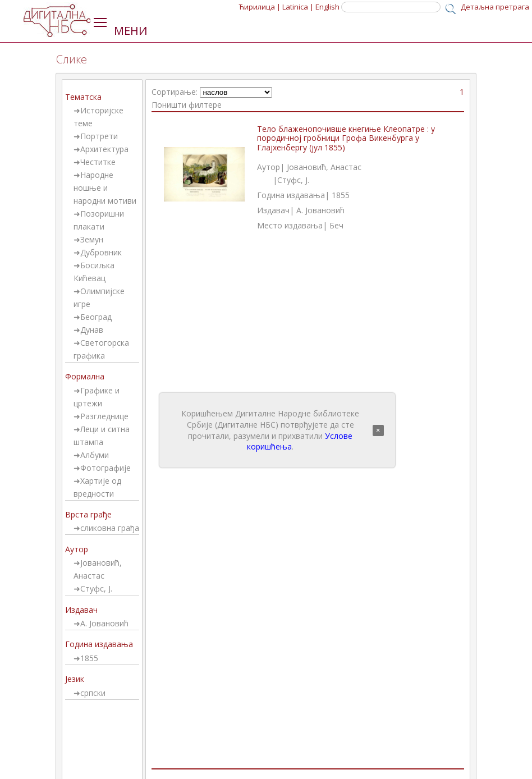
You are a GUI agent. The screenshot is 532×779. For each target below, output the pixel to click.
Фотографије (106, 468)
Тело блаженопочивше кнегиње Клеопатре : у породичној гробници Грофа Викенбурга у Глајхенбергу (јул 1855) (346, 138)
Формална (85, 376)
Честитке (98, 162)
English (327, 7)
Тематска (83, 97)
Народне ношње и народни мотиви (105, 188)
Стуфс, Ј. (96, 588)
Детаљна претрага (495, 7)
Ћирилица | (260, 7)
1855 (89, 658)
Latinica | (298, 7)
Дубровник (101, 252)
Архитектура (104, 149)
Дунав (92, 330)
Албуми (95, 455)
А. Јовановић (104, 623)
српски (93, 693)
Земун (92, 239)
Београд (96, 317)
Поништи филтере (187, 105)
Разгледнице (104, 416)
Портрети (99, 136)
